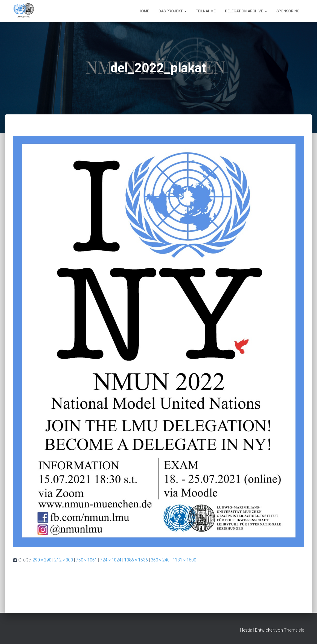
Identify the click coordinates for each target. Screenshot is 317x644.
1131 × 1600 (184, 560)
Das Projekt (173, 11)
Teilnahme (206, 11)
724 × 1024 (111, 560)
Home (144, 11)
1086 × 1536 (136, 560)
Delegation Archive (246, 11)
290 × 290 (42, 560)
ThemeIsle (294, 630)
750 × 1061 (87, 560)
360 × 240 (160, 560)
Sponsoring (288, 11)
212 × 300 (64, 560)
